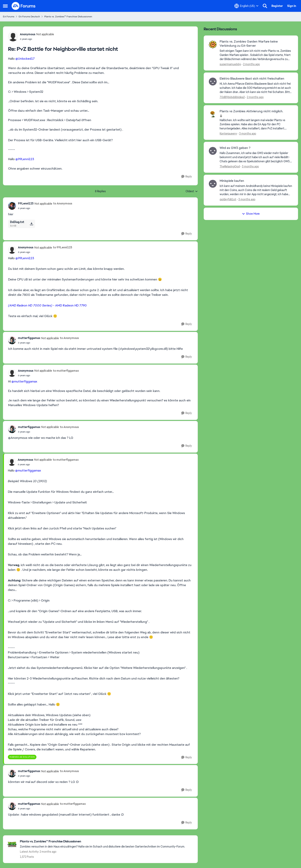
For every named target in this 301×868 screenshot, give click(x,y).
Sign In (292, 6)
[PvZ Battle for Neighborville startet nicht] (37, 39)
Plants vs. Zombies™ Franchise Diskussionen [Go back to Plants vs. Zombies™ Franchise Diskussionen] (68, 17)
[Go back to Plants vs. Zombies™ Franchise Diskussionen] (102, 842)
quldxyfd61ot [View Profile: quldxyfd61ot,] (228, 199)
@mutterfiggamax (24, 381)
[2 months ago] (251, 64)
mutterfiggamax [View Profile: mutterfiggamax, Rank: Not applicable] (29, 338)
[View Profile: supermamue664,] (213, 45)
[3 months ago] (247, 134)
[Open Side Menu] (5, 6)
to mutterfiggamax (66, 371)
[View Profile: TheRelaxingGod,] (213, 151)
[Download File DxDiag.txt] (31, 224)
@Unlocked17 (25, 59)
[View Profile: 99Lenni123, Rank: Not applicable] (12, 206)
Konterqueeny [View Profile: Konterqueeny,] (228, 134)
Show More (251, 214)
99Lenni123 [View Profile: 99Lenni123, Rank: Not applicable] (26, 203)
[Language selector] (246, 6)
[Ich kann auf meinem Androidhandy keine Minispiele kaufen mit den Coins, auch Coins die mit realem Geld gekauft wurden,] (256, 190)
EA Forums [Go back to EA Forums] (9, 17)
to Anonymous (63, 203)
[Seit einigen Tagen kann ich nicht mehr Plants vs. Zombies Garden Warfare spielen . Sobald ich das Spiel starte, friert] (256, 55)
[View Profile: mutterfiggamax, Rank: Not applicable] (12, 340)
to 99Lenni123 (63, 247)
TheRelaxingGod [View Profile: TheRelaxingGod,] (230, 166)
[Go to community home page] (24, 6)
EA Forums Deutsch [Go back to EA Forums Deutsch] (29, 17)
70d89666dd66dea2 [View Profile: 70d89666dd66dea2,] (232, 97)
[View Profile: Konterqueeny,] (213, 114)
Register (277, 6)
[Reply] (187, 177)
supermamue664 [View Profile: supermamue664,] (230, 64)
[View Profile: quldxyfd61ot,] (213, 184)
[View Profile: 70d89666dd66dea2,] (213, 82)
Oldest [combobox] (192, 191)
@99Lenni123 (25, 159)
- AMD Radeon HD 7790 (47, 305)
